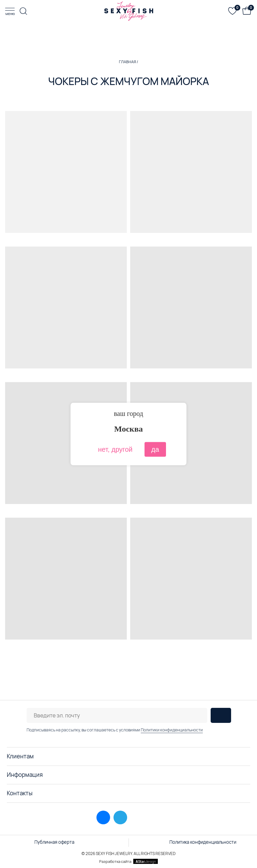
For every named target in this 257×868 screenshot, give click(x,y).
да (155, 449)
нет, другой (115, 449)
